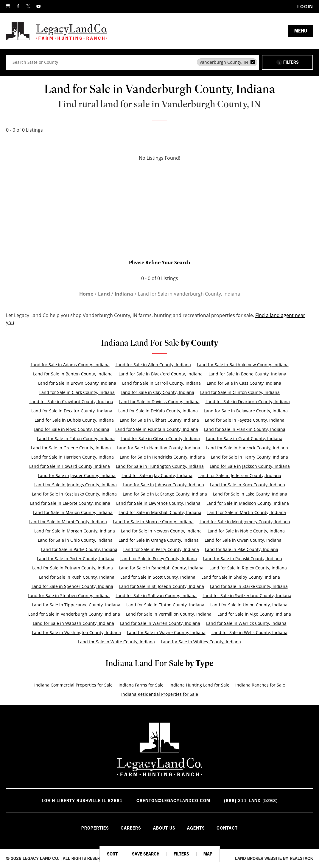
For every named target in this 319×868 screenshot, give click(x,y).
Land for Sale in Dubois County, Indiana (74, 420)
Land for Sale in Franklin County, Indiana (245, 429)
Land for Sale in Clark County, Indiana (77, 392)
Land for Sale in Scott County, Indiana (158, 577)
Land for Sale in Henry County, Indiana (249, 457)
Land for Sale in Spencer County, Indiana (72, 586)
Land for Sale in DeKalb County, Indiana (158, 411)
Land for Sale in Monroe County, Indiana (153, 522)
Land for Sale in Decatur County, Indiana (72, 411)
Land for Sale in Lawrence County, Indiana (158, 503)
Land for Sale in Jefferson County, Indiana (240, 475)
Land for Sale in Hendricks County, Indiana (162, 457)
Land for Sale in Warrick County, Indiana (246, 623)
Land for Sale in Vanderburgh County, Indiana (74, 614)
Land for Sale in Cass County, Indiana (244, 383)
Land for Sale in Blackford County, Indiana (161, 374)
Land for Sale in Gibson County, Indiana (160, 438)
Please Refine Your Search (160, 263)
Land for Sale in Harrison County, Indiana (73, 457)
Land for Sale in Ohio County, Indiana (75, 540)
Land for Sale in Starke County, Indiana (249, 586)
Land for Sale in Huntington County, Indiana (160, 466)
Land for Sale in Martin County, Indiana (247, 512)
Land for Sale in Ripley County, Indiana (248, 568)
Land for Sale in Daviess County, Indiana (159, 402)
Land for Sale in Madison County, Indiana (248, 503)
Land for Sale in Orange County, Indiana (159, 540)
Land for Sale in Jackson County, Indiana (250, 466)
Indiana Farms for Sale (141, 685)
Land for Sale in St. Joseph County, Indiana (162, 586)
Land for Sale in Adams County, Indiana (70, 365)
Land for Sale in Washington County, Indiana (76, 632)
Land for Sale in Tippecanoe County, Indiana (76, 605)
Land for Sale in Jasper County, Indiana (77, 475)
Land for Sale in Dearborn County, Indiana (248, 402)
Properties (95, 828)
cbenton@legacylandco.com (173, 801)
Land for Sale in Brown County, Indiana (77, 383)
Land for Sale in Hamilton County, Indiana (158, 448)
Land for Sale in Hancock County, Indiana (247, 448)
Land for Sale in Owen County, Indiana (243, 540)
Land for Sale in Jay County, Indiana (157, 475)
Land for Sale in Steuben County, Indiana (69, 596)
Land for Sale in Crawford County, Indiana (71, 402)
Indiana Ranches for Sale (260, 685)
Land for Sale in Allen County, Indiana (153, 365)
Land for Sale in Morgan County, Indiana (75, 531)
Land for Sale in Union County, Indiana (249, 605)
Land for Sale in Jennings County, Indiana (76, 485)
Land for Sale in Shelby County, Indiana (241, 577)
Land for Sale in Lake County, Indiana (250, 494)
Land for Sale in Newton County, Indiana (161, 531)
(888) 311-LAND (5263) (251, 801)
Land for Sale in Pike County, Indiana (242, 549)
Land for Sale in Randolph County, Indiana (161, 568)
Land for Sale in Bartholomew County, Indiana (243, 365)
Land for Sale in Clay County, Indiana (157, 392)
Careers (131, 828)
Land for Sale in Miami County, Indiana (68, 522)
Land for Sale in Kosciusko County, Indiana (74, 494)
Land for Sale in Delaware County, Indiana (246, 411)
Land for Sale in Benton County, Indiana (73, 374)
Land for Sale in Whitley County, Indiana (201, 642)
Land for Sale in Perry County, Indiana (161, 549)
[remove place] (253, 62)
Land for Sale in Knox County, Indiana (248, 485)
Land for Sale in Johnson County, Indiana (163, 485)
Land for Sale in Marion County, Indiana (73, 512)
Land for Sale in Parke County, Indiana (79, 549)
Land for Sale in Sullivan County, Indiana (156, 596)
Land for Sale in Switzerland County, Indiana (247, 596)
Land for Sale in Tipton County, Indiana (165, 605)
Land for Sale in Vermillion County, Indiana (169, 614)
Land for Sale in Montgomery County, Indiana (245, 522)
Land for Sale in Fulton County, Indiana (76, 438)
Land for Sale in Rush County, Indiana (77, 577)
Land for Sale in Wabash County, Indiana (73, 623)
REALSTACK (301, 858)
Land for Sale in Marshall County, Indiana (160, 512)
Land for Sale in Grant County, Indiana (244, 438)
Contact (228, 828)
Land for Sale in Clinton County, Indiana (240, 392)
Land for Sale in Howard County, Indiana (70, 466)
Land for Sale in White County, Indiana (116, 642)
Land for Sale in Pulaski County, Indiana (242, 559)
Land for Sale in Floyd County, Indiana (71, 429)
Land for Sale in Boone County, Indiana (247, 374)
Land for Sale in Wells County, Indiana (249, 632)
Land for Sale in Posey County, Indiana (159, 559)
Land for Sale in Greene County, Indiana (71, 448)
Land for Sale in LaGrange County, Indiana (165, 494)
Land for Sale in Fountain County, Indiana (157, 429)
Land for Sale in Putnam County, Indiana (73, 568)
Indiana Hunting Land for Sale (199, 685)
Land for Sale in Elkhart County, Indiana (159, 420)
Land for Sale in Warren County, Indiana (160, 623)
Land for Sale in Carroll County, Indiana (161, 383)
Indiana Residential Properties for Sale (160, 694)
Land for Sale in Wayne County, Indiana (166, 632)
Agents (196, 828)
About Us (164, 828)
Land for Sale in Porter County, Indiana (76, 559)
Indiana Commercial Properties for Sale (73, 685)
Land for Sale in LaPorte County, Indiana (70, 503)
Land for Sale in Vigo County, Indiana (254, 614)
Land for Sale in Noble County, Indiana (246, 531)
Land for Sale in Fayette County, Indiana (245, 420)
